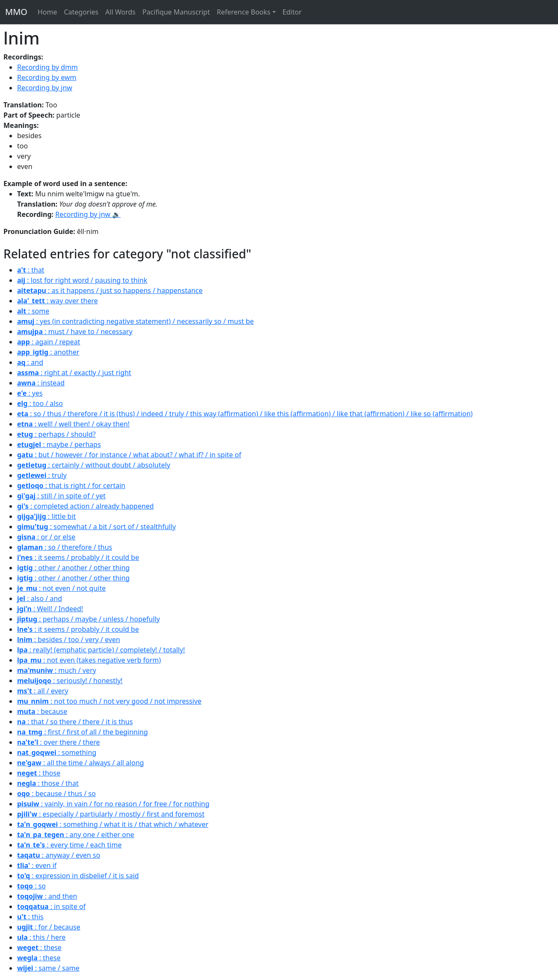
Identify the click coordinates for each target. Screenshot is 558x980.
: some (33, 311)
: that (31, 270)
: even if (37, 865)
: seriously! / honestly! (70, 681)
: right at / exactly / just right (74, 373)
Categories (81, 12)
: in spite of (51, 906)
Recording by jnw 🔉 (88, 214)
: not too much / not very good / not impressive (109, 701)
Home (47, 12)
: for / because (49, 927)
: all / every (43, 691)
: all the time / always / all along (81, 763)
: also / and (40, 598)
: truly (42, 475)
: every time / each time (69, 845)
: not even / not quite (61, 588)
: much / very (57, 670)
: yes (30, 393)
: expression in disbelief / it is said (78, 876)
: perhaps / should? (56, 434)
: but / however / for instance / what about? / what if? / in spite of (129, 455)
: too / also (40, 403)
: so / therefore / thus (65, 547)
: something (57, 752)
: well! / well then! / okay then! (73, 424)
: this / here (41, 937)
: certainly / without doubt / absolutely (94, 465)
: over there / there (59, 742)
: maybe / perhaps (59, 444)
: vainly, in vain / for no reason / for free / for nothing (113, 804)
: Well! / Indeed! (50, 609)
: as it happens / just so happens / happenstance (110, 290)
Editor (292, 12)
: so (31, 886)
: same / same (48, 968)
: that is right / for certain (71, 486)
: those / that (48, 783)
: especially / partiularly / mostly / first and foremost (111, 814)
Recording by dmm (47, 67)
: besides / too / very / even (69, 640)
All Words (120, 12)
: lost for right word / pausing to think (82, 280)
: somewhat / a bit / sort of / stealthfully (96, 527)
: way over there (58, 301)
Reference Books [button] (244, 12)
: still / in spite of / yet (61, 496)
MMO (16, 12)
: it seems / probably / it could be (78, 557)
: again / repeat (49, 342)
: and (30, 362)
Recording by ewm (47, 77)
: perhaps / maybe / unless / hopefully (89, 619)
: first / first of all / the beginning (83, 732)
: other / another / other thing (73, 568)
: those (39, 773)
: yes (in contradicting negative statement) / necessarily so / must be (136, 321)
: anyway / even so (59, 855)
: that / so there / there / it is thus (75, 722)
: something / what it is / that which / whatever (113, 824)
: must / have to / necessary (75, 332)
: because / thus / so (56, 793)
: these (39, 947)
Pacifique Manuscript (176, 12)
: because (42, 711)
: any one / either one (76, 835)
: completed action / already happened (86, 506)
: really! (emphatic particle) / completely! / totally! (101, 650)
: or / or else (46, 537)
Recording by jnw (45, 88)
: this (30, 917)
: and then (47, 896)
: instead (41, 383)
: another (48, 352)
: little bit (46, 516)
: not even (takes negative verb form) (89, 660)
